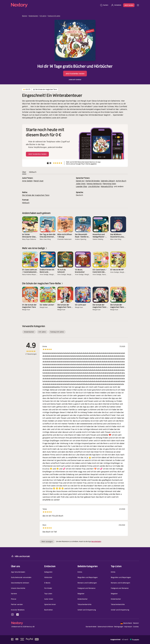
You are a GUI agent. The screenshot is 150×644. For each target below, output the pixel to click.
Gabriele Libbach (108, 181)
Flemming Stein (109, 184)
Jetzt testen (129, 5)
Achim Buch (121, 181)
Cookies (136, 627)
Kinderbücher (33, 16)
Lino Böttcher (94, 186)
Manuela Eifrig (107, 186)
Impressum (128, 627)
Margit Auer (39, 181)
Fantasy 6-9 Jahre (54, 16)
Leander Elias (82, 186)
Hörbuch (26, 203)
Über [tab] (24, 172)
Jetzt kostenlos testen (75, 74)
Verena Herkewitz (94, 184)
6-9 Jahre (43, 16)
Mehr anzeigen (47, 542)
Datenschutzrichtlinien (105, 627)
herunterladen (96, 542)
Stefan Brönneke (93, 181)
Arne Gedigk (27, 181)
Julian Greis (81, 184)
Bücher (25, 16)
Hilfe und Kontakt (21, 556)
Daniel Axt (80, 181)
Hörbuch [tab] (33, 172)
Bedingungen (119, 627)
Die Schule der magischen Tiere (36, 195)
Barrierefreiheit (91, 627)
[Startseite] (55, 5)
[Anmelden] (116, 5)
